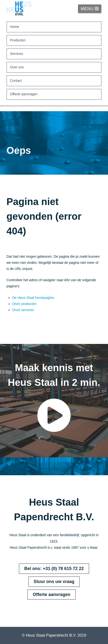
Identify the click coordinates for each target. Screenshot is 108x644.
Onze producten (24, 304)
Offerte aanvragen (52, 595)
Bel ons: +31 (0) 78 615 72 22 (54, 569)
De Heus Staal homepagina (33, 298)
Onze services (23, 310)
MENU (91, 9)
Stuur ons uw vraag (54, 582)
